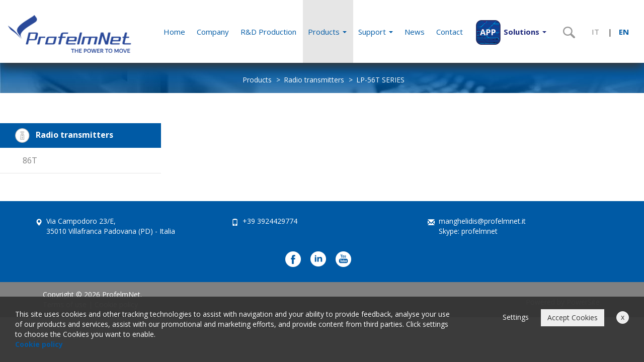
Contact (450, 32)
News (415, 32)
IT (595, 32)
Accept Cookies (573, 318)
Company (213, 32)
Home (174, 32)
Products (327, 32)
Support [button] (376, 32)
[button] (511, 31)
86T (30, 160)
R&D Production (268, 32)
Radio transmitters (314, 80)
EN (624, 32)
